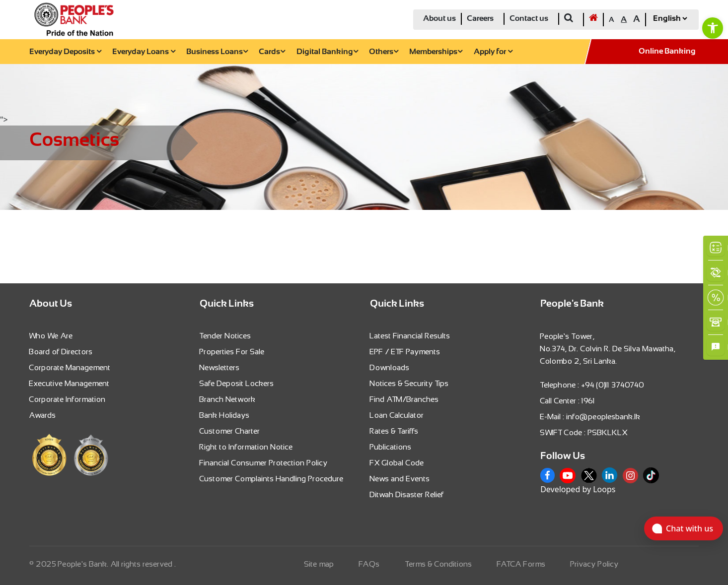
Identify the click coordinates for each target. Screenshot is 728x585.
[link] (713, 28)
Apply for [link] (493, 52)
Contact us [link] (529, 19)
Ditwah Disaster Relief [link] (407, 494)
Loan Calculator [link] (397, 415)
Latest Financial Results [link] (410, 336)
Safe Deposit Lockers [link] (237, 383)
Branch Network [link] (228, 399)
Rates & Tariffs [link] (394, 431)
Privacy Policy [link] (595, 564)
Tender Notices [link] (225, 336)
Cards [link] (272, 52)
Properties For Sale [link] (232, 352)
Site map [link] (319, 564)
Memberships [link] (436, 52)
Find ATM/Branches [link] (404, 399)
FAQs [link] (369, 564)
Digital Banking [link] (327, 52)
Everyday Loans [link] (144, 52)
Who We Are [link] (51, 336)
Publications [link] (391, 447)
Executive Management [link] (70, 383)
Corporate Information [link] (68, 399)
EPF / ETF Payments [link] (405, 352)
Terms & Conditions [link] (439, 564)
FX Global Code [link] (397, 463)
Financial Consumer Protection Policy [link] (264, 463)
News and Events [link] (400, 479)
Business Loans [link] (217, 52)
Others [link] (384, 52)
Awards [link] (43, 415)
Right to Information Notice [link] (246, 447)
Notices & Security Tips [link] (409, 383)
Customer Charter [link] (230, 431)
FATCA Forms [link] (521, 564)
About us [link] (439, 19)
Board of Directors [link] (61, 352)
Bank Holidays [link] (225, 415)
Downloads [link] (390, 367)
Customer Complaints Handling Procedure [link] (272, 479)
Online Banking (667, 51)
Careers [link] (480, 19)
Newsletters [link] (220, 367)
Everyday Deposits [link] (65, 52)
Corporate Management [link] (70, 367)
